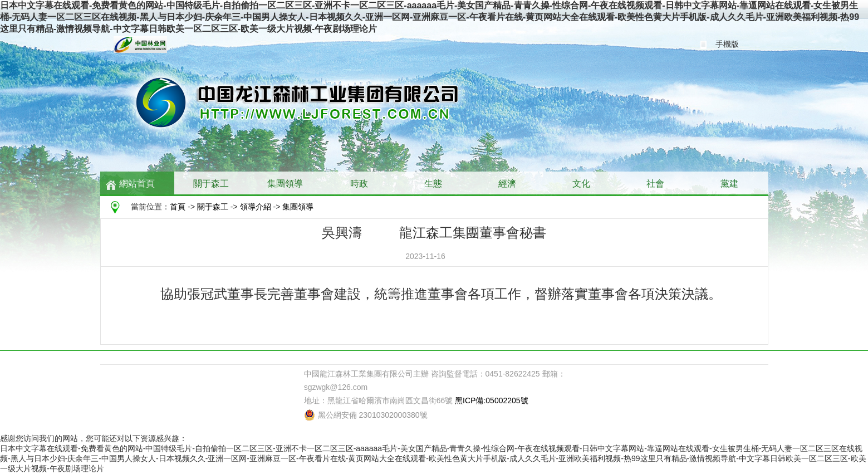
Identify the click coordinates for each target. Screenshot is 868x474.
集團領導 (285, 184)
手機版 (727, 44)
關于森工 (211, 184)
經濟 (507, 184)
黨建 (729, 184)
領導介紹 (256, 207)
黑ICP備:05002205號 (492, 400)
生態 (433, 184)
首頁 (178, 207)
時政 (359, 184)
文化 (581, 184)
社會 (655, 184)
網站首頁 (137, 184)
